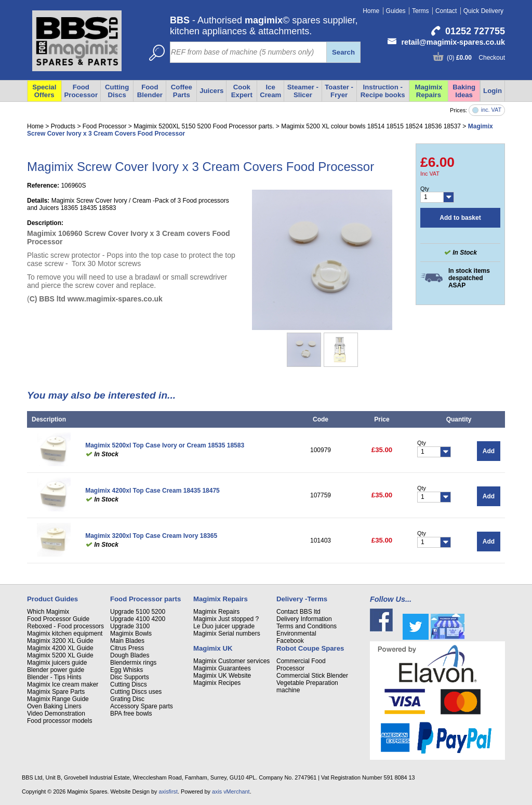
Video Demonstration (56, 714)
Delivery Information (304, 619)
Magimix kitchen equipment (65, 634)
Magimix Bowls (131, 634)
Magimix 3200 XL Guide (60, 641)
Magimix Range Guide (58, 699)
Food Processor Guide (58, 619)
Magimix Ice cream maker (63, 684)
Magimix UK (213, 648)
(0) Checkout (476, 58)
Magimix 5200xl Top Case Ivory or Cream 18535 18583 (165, 445)
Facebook (290, 641)
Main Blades (127, 641)
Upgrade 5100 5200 (138, 612)
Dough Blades (130, 655)
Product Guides (52, 599)
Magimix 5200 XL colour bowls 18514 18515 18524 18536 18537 (371, 126)
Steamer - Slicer (303, 91)
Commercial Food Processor (301, 665)
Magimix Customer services (231, 661)
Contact (446, 11)
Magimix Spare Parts (56, 692)
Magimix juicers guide (57, 663)
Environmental (296, 634)
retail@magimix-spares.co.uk (453, 42)
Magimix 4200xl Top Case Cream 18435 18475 (152, 491)
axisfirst (168, 791)
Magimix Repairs (429, 91)
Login (493, 91)
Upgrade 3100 (130, 626)
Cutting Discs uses (136, 692)
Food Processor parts (145, 599)
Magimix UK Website (222, 676)
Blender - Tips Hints (54, 677)
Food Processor (81, 91)
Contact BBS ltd (298, 612)
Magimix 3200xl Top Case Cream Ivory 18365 (151, 536)
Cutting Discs (117, 91)
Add (489, 451)
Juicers (211, 91)
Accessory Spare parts (142, 706)
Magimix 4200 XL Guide (60, 648)
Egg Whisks (127, 670)
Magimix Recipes (217, 683)
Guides (396, 11)
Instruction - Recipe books (383, 91)
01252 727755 (475, 31)
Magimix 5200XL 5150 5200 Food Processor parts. (204, 126)
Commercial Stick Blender (312, 676)
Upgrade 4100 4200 (138, 619)
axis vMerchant (231, 791)
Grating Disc (127, 699)
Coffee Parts (182, 91)
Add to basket (460, 218)
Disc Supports (130, 677)
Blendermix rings (133, 663)
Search (343, 52)
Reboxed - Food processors (65, 626)
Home (371, 11)
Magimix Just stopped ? (226, 619)
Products (63, 126)
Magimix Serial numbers (227, 634)
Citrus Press (127, 648)
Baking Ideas (464, 91)
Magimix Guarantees (222, 668)
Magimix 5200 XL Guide (60, 655)
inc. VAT (491, 110)
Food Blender (150, 91)
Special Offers (44, 91)
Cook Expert (242, 91)
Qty (425, 189)
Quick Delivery (483, 11)
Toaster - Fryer (339, 91)
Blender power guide (56, 670)
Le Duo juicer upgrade (224, 626)
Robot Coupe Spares (310, 648)
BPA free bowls (131, 714)
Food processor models (59, 721)
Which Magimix (48, 612)
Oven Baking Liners (54, 706)
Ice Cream (270, 91)
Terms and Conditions (307, 626)
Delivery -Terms (302, 599)
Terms (421, 11)
